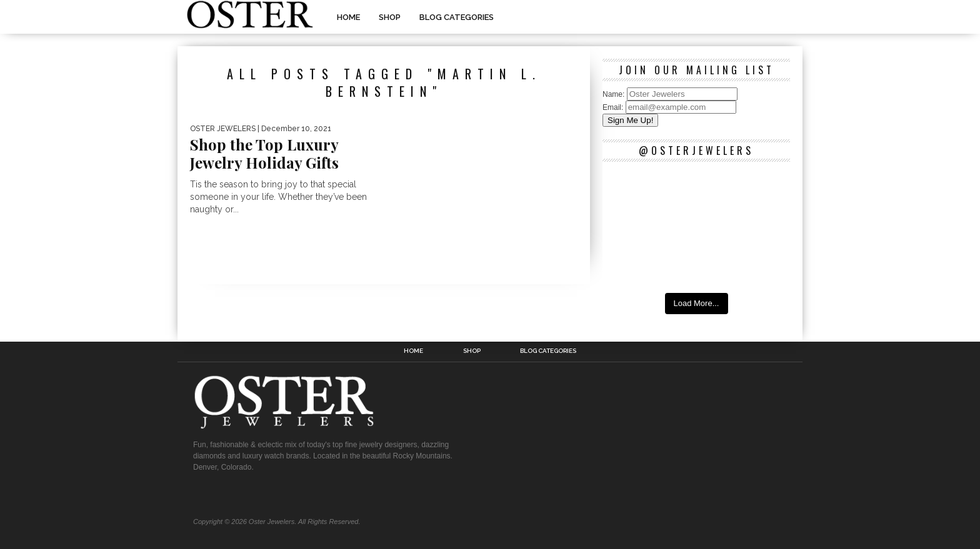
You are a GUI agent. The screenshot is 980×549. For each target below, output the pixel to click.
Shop (390, 17)
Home (348, 17)
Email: (614, 107)
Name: (615, 94)
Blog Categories (457, 17)
